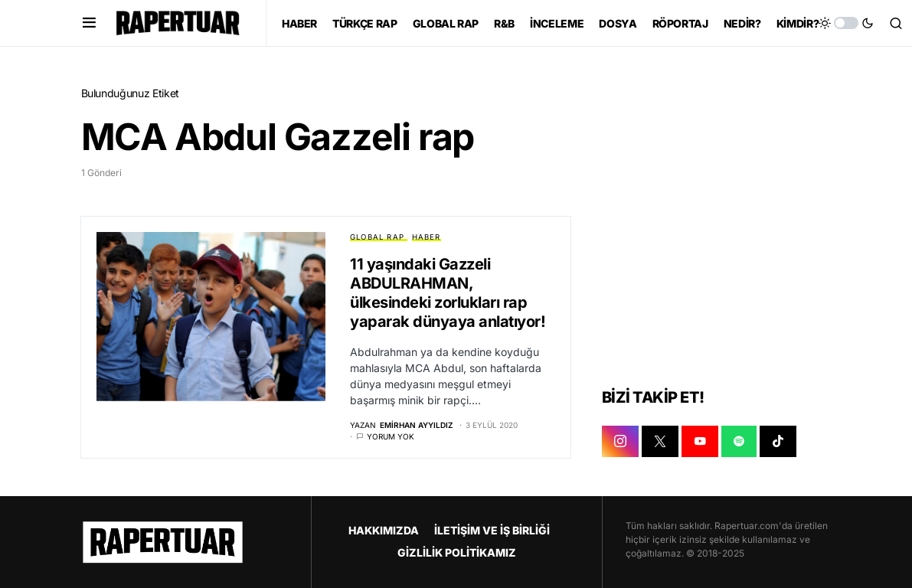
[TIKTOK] (778, 443)
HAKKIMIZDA (384, 530)
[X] (660, 443)
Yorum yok (391, 437)
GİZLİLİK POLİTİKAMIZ (457, 552)
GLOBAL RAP (377, 237)
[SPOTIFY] (739, 443)
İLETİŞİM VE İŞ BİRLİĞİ (492, 530)
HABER (427, 237)
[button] (89, 23)
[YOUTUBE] (700, 443)
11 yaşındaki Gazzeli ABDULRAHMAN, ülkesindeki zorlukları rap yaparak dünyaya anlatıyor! (448, 293)
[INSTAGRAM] (620, 443)
